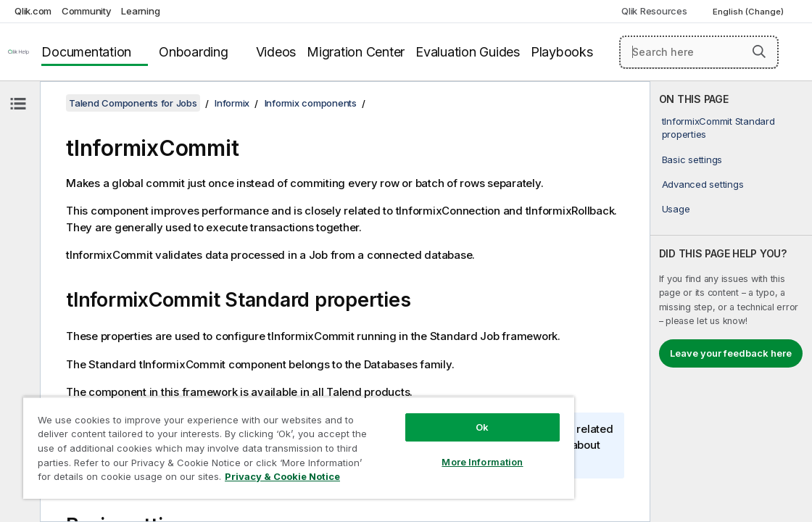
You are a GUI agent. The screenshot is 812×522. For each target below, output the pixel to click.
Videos (276, 52)
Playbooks (562, 52)
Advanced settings (703, 184)
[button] (759, 51)
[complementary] (731, 302)
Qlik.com (33, 11)
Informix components (311, 103)
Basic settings (692, 159)
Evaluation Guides (468, 52)
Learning (140, 11)
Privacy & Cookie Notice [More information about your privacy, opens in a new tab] (234, 479)
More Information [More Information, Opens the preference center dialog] (415, 451)
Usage (676, 209)
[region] (259, 442)
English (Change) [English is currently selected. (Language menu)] (749, 12)
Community (87, 11)
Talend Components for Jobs (133, 103)
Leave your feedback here (731, 353)
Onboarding (194, 52)
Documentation (86, 52)
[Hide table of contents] (18, 104)
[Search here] (699, 52)
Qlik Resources (654, 11)
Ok (415, 416)
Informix (232, 103)
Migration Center (356, 52)
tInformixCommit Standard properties (718, 128)
